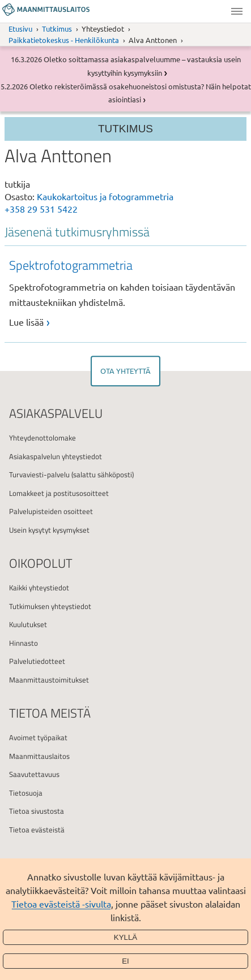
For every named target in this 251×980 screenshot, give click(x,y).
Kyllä (126, 937)
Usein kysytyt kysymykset (49, 530)
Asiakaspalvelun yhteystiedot (56, 456)
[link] (128, 293)
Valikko (237, 11)
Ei (125, 961)
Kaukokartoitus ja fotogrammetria (105, 196)
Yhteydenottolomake (42, 438)
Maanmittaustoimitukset (49, 680)
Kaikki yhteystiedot (39, 588)
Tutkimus (57, 29)
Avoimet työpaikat (38, 737)
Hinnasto (24, 643)
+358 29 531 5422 (41, 209)
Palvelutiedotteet (37, 661)
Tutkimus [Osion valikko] (125, 129)
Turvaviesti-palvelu (39, 474)
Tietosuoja (26, 793)
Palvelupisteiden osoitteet (51, 511)
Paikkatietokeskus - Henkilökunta (64, 40)
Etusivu (20, 29)
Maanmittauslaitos (39, 756)
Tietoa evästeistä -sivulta (61, 904)
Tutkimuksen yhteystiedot (50, 606)
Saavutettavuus (34, 774)
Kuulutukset (28, 624)
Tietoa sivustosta (37, 811)
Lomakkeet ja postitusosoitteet (59, 493)
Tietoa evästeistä (37, 830)
